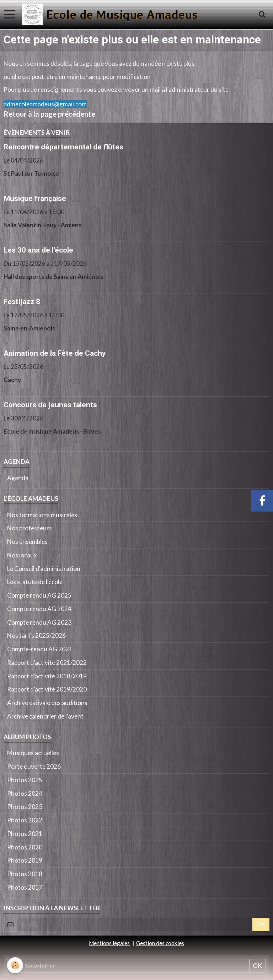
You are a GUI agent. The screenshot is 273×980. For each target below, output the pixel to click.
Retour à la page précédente (49, 114)
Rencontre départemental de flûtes (63, 147)
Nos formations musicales (42, 515)
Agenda (18, 478)
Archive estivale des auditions (47, 703)
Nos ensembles (27, 542)
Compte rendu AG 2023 (39, 622)
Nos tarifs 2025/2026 (36, 635)
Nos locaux (22, 555)
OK (261, 924)
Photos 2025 (25, 780)
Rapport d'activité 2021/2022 (47, 663)
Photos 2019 (25, 860)
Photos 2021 (25, 834)
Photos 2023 (25, 807)
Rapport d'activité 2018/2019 (47, 676)
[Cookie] (15, 965)
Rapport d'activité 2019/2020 (47, 689)
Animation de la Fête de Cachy (55, 353)
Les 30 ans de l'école (38, 250)
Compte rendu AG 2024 (39, 609)
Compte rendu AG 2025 (39, 595)
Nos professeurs (30, 528)
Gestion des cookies (160, 943)
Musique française (35, 198)
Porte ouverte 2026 (34, 766)
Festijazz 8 (22, 302)
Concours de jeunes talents (50, 405)
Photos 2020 (25, 847)
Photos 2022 (25, 820)
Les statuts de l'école (35, 582)
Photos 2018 (25, 874)
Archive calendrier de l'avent (45, 716)
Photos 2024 (25, 793)
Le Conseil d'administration (44, 569)
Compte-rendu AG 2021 (40, 649)
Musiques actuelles (33, 753)
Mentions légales (109, 943)
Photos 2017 (25, 887)
